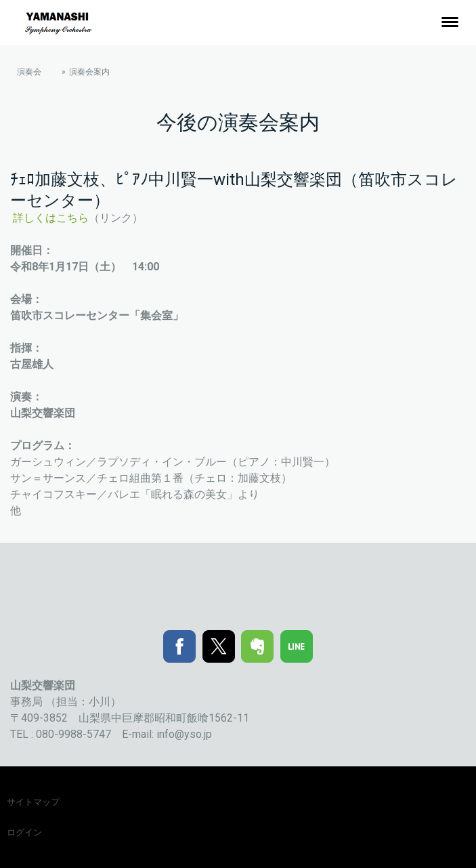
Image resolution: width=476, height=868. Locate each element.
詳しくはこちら (51, 218)
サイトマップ (33, 802)
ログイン (24, 832)
